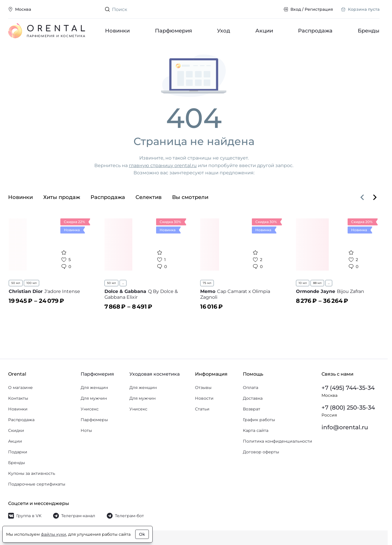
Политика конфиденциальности (278, 441)
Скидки (16, 430)
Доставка (253, 398)
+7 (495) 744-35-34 (348, 388)
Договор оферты (261, 452)
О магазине (20, 388)
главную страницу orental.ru (163, 165)
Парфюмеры (94, 420)
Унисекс (90, 409)
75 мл (207, 283)
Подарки (18, 452)
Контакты (18, 398)
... (123, 283)
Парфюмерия (174, 31)
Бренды (369, 31)
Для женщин (94, 388)
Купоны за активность (32, 473)
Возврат (252, 409)
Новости (204, 398)
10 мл (303, 283)
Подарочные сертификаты (37, 484)
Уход (224, 31)
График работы (259, 420)
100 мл (31, 283)
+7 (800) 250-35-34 (348, 408)
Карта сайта (256, 430)
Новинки (117, 31)
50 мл (16, 283)
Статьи (202, 409)
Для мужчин (94, 398)
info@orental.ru (345, 427)
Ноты (86, 430)
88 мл (317, 283)
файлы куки (54, 534)
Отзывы (203, 388)
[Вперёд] (375, 197)
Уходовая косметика (155, 374)
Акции (264, 31)
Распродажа (315, 31)
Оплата (251, 388)
